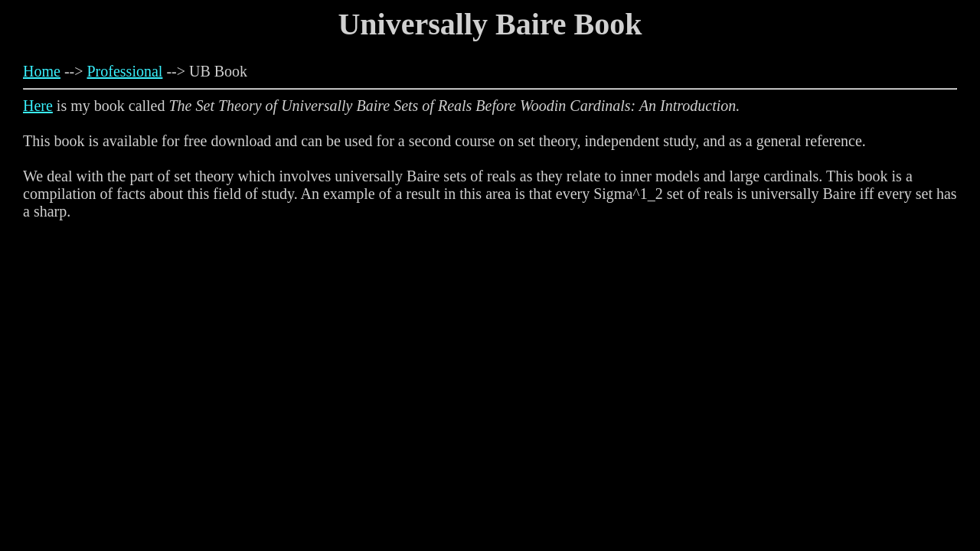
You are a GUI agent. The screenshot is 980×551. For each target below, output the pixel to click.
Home (42, 71)
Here (38, 106)
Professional (125, 71)
